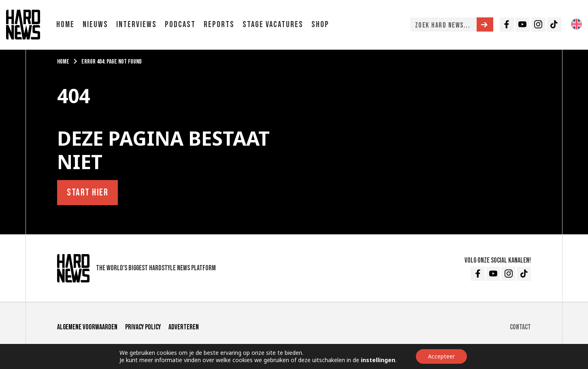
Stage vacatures (273, 24)
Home (65, 24)
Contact (520, 327)
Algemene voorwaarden (87, 327)
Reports (219, 24)
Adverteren (184, 327)
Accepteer (441, 356)
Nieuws (95, 24)
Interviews (136, 24)
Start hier (87, 192)
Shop (320, 24)
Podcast (180, 24)
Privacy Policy (143, 327)
